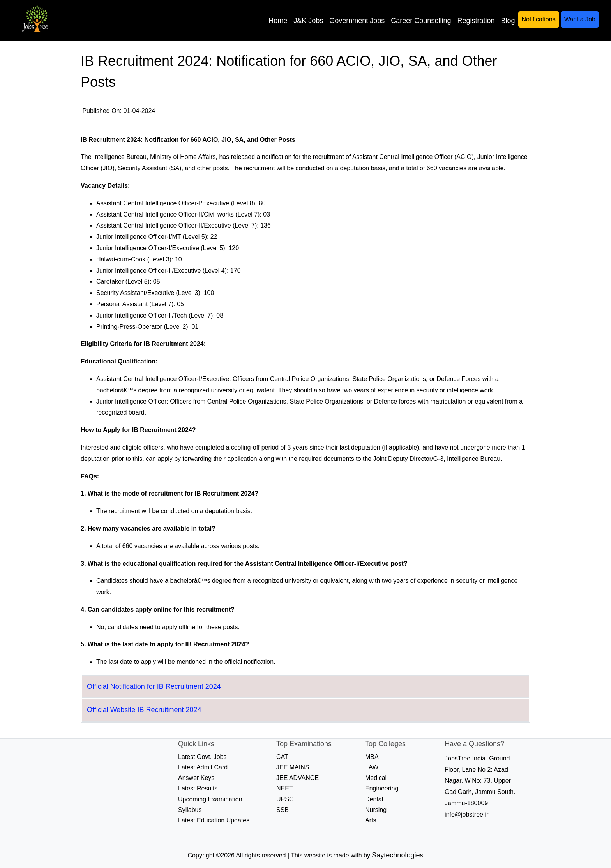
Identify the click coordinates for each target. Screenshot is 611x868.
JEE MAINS (293, 767)
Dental (374, 799)
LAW (372, 767)
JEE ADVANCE (298, 778)
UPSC (285, 799)
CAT (282, 757)
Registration (476, 21)
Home (278, 21)
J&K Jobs (308, 21)
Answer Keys (196, 778)
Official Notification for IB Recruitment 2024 (154, 686)
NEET (285, 788)
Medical (376, 778)
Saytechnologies (397, 855)
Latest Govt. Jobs (202, 757)
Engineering (382, 788)
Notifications (539, 19)
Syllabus (190, 810)
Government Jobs (357, 21)
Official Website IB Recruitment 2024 (144, 710)
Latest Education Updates (214, 820)
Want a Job (580, 19)
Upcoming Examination (210, 799)
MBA (372, 757)
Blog (508, 21)
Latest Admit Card (203, 767)
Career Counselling (421, 21)
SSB (283, 810)
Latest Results (198, 788)
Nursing (376, 810)
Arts (371, 820)
